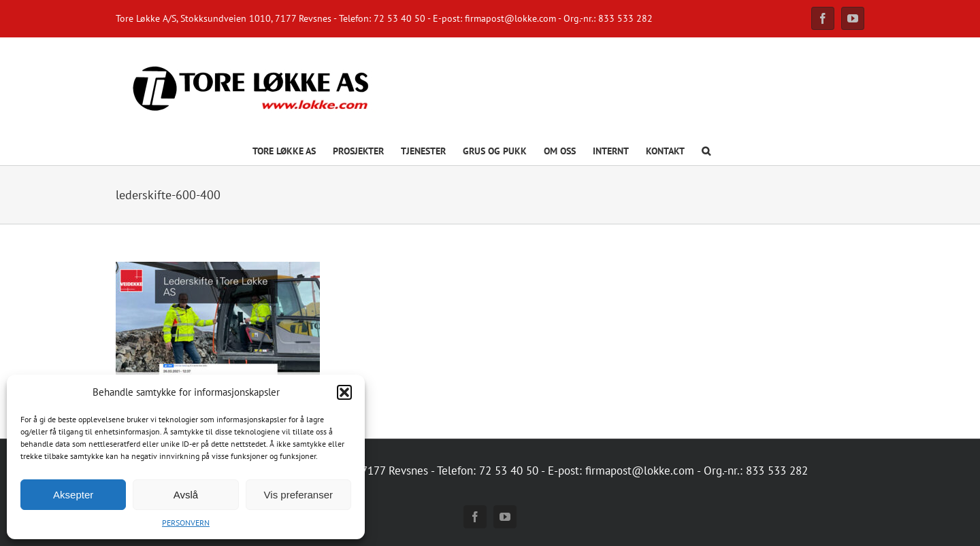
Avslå (186, 495)
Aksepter (73, 495)
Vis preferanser (298, 495)
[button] (344, 392)
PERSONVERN (186, 523)
